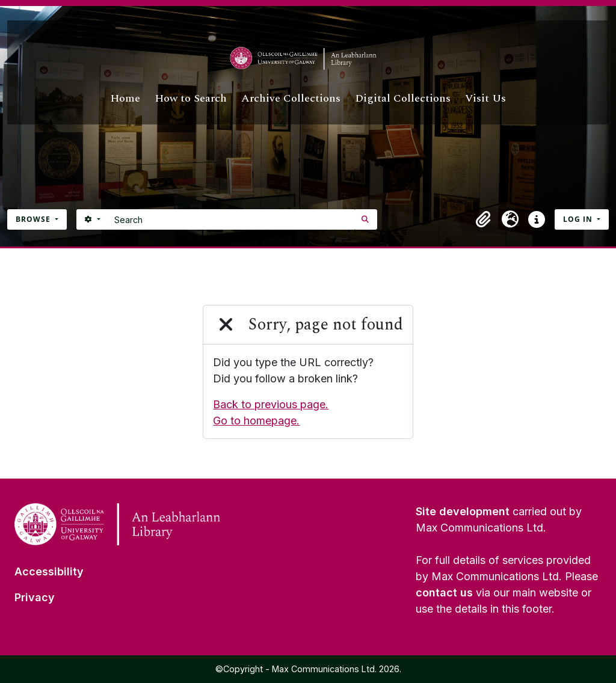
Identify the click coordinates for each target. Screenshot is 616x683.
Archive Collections (291, 98)
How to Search (191, 98)
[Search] (231, 219)
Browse (34, 219)
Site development (463, 511)
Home (125, 98)
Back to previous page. (271, 404)
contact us (444, 593)
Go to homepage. (256, 421)
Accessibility (49, 571)
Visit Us (485, 98)
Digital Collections (403, 98)
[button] (484, 219)
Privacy (35, 597)
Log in (579, 219)
